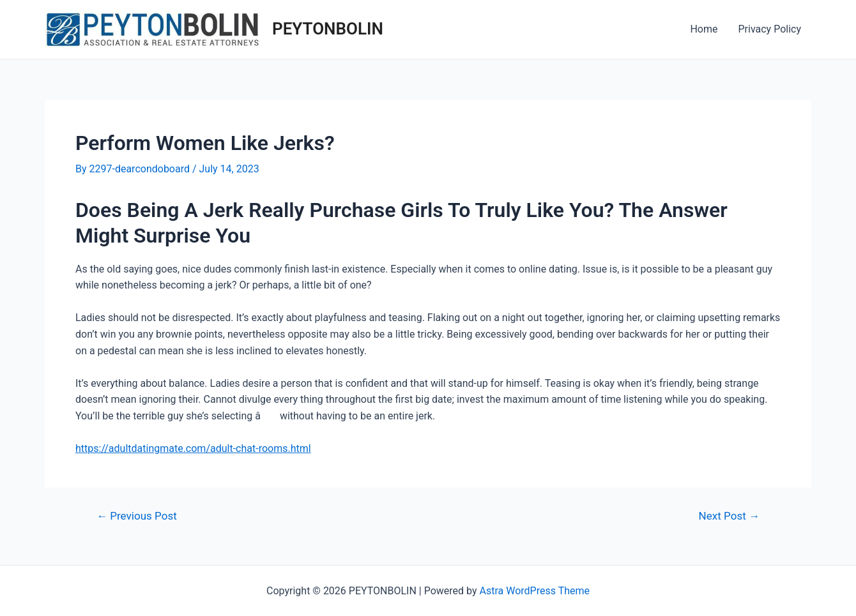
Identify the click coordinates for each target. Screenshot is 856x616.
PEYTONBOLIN (328, 29)
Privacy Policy (770, 29)
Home (704, 29)
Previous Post (137, 516)
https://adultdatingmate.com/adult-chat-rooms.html (193, 448)
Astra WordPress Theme (535, 591)
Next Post (729, 516)
